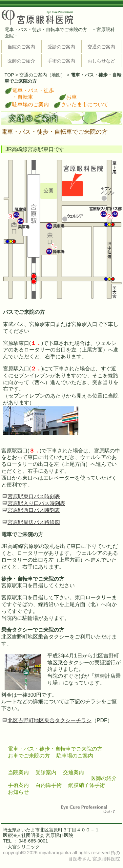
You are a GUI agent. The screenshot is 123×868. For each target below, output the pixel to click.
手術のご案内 (61, 61)
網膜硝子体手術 (87, 785)
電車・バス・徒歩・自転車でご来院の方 (55, 749)
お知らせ (18, 792)
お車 (72, 97)
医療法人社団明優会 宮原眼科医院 (38, 835)
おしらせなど (101, 61)
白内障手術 (49, 785)
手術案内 (18, 785)
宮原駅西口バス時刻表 (34, 510)
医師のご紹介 (21, 61)
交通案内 (73, 772)
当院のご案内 (21, 47)
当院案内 (18, 772)
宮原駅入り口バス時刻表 (36, 503)
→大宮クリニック (21, 847)
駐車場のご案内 (31, 104)
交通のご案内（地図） (42, 75)
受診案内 (46, 772)
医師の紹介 (104, 778)
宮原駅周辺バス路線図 (34, 522)
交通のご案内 (101, 47)
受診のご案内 (61, 47)
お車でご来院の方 (29, 756)
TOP (9, 75)
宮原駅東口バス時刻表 (34, 496)
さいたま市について (85, 104)
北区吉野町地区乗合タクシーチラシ (50, 720)
